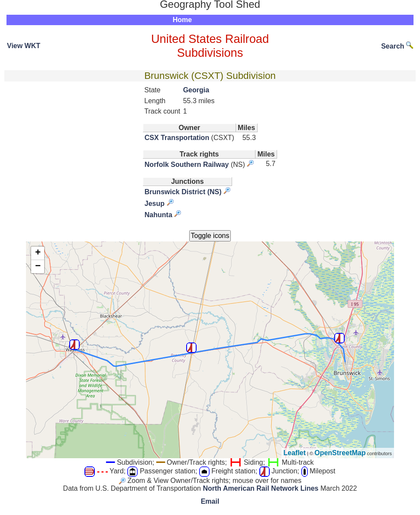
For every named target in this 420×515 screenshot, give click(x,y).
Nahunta (158, 215)
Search (397, 46)
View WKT (24, 46)
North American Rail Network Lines (260, 488)
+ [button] (38, 253)
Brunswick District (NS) (183, 192)
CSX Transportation (177, 138)
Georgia (196, 90)
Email (210, 501)
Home (182, 20)
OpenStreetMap (340, 453)
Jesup (155, 204)
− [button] (38, 267)
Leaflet (295, 453)
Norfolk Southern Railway (187, 165)
